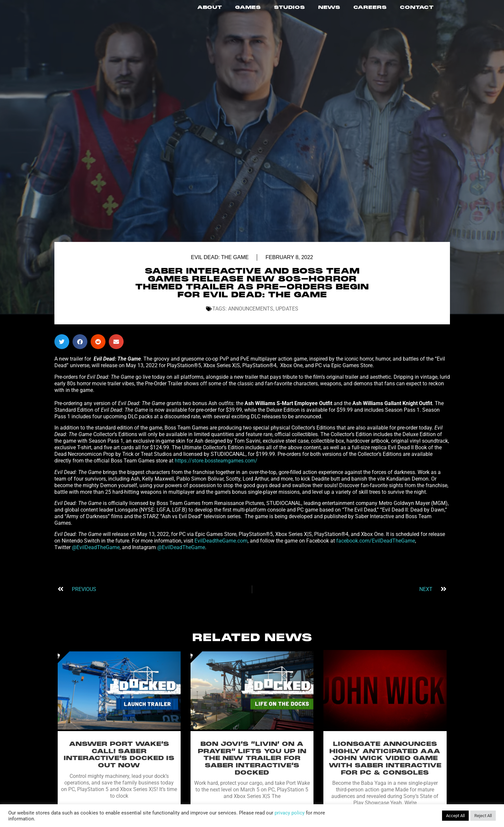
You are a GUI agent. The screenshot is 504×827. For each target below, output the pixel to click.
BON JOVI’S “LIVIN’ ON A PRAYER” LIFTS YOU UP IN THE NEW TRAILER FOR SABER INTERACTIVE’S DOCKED (252, 765)
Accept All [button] (455, 816)
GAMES (248, 11)
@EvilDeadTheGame (96, 554)
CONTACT (417, 11)
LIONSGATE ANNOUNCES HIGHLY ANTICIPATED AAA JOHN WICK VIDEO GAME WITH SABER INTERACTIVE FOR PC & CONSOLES (385, 765)
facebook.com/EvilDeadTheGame (376, 547)
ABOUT (209, 11)
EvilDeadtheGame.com (221, 547)
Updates (287, 315)
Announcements (251, 315)
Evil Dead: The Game (220, 264)
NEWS (329, 11)
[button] (62, 348)
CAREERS (370, 11)
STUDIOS (289, 11)
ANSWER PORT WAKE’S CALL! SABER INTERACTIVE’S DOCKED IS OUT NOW (119, 761)
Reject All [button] (483, 816)
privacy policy (290, 813)
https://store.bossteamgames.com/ (216, 467)
